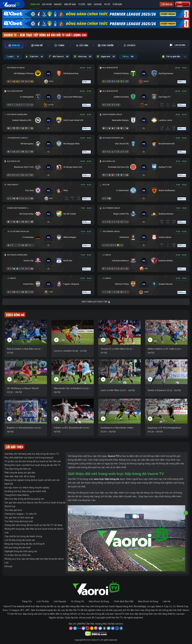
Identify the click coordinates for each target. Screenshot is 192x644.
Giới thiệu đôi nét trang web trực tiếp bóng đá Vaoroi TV (32, 454)
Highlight (58, 4)
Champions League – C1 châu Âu (21, 514)
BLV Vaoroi (59, 57)
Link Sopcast (60, 601)
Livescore (98, 4)
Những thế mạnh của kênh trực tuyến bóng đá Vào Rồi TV (33, 465)
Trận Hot (35, 57)
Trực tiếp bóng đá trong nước (19, 521)
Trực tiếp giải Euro (13, 510)
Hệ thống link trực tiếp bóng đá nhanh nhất (25, 491)
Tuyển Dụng (117, 4)
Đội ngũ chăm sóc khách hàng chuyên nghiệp (27, 488)
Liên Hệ (167, 601)
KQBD (89, 4)
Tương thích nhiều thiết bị (17, 495)
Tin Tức (107, 4)
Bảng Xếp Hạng (70, 4)
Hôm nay (83, 57)
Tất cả (128, 57)
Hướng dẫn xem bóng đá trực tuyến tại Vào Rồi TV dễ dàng (33, 525)
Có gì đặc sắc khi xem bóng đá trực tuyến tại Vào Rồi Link (33, 461)
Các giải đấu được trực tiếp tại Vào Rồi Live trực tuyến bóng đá (35, 503)
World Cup (10, 506)
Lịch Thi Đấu (47, 4)
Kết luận (8, 566)
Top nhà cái (167, 4)
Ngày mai (106, 57)
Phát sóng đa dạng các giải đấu (20, 473)
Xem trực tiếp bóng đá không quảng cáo (24, 499)
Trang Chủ (35, 4)
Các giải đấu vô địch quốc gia (19, 518)
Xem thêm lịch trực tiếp (96, 302)
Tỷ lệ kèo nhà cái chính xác (18, 555)
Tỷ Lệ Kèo (82, 4)
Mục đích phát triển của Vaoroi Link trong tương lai (29, 458)
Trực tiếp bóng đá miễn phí (18, 469)
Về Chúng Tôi (77, 601)
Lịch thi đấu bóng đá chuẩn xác (20, 540)
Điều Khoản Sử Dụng (99, 601)
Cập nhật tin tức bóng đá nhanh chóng (23, 536)
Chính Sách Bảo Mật (123, 601)
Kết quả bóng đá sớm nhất (17, 548)
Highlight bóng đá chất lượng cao (21, 551)
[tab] (14, 45)
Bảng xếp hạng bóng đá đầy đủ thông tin (25, 544)
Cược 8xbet (180, 4)
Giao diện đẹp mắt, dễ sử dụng (20, 476)
